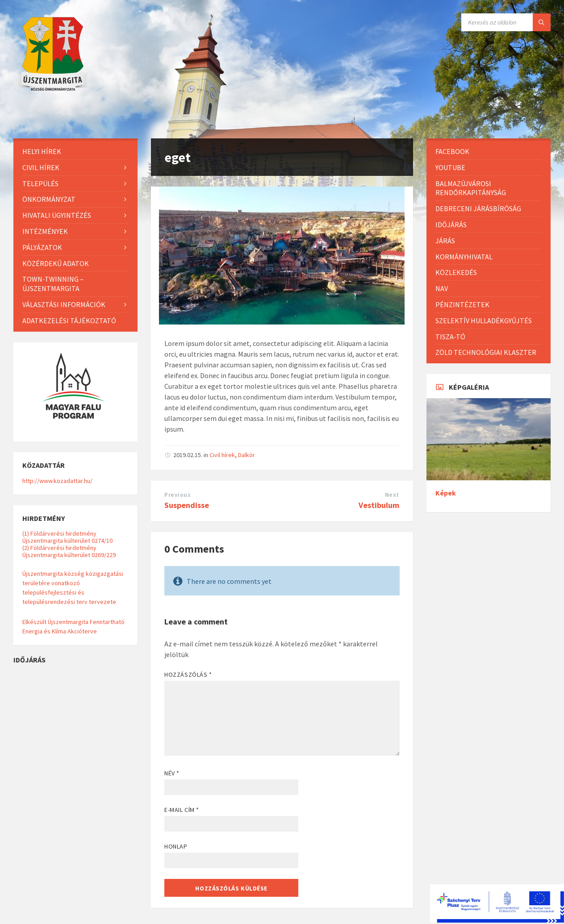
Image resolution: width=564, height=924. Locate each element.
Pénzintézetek (462, 304)
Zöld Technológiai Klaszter (486, 352)
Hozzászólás (188, 674)
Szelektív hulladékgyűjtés (484, 320)
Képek (446, 493)
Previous (178, 495)
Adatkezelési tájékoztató (69, 320)
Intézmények (45, 231)
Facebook (452, 151)
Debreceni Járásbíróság (478, 208)
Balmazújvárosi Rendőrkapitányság (471, 188)
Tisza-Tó (450, 337)
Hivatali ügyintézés (57, 215)
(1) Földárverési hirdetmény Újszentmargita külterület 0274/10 (67, 537)
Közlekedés (456, 272)
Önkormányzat (49, 199)
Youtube (450, 167)
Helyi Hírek (42, 151)
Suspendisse (187, 505)
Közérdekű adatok (56, 263)
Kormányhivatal (464, 257)
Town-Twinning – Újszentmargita (53, 284)
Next (392, 495)
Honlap (176, 846)
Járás (445, 241)
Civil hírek (222, 455)
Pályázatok (42, 247)
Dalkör (246, 455)
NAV (442, 288)
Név (172, 773)
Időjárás (451, 225)
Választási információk (64, 304)
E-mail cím (182, 810)
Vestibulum (379, 505)
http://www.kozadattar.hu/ (57, 481)
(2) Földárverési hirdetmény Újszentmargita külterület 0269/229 (69, 551)
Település (40, 183)
